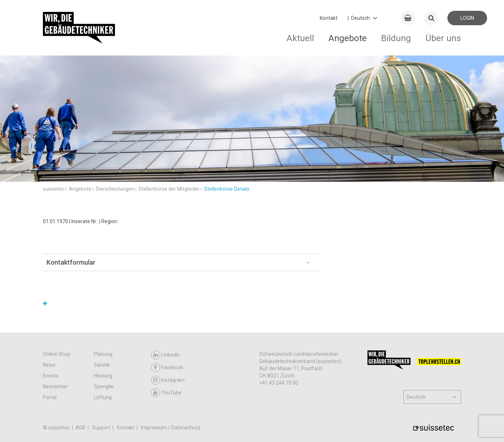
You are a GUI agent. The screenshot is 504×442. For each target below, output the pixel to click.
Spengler (104, 386)
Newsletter (55, 386)
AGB (81, 428)
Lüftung (103, 397)
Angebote (348, 38)
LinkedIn (165, 355)
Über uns (443, 38)
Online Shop (57, 354)
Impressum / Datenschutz (171, 428)
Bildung (396, 38)
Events (51, 376)
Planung (103, 354)
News (49, 365)
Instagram (168, 380)
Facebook (167, 368)
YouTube (166, 393)
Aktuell (300, 38)
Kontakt (329, 18)
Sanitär (102, 365)
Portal (50, 397)
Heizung (103, 376)
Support (102, 428)
